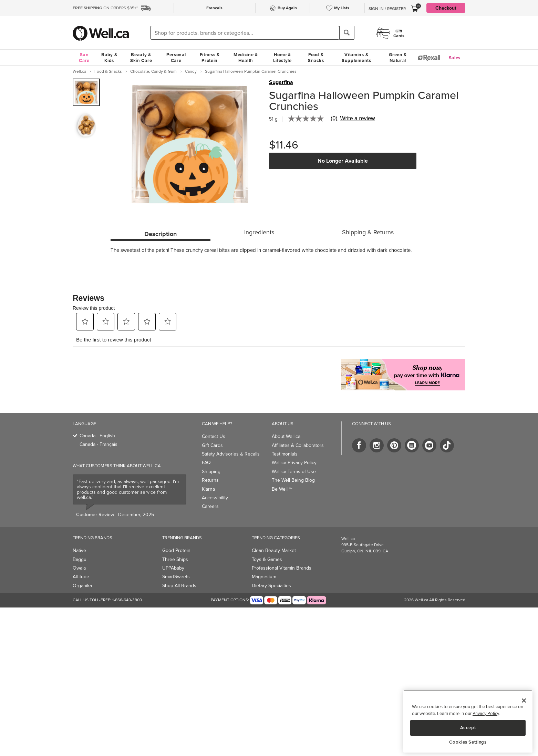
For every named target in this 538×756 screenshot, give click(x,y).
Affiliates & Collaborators (298, 445)
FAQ (206, 463)
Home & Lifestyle (282, 58)
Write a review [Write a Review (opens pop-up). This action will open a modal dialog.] (358, 119)
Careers (210, 506)
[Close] (524, 701)
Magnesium (264, 577)
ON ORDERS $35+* (105, 8)
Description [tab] (161, 234)
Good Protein (176, 550)
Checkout (446, 8)
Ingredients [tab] (259, 232)
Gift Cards (212, 445)
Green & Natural (398, 58)
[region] (468, 721)
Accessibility (215, 498)
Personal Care (176, 58)
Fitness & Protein (210, 58)
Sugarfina (281, 82)
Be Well (282, 489)
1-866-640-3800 (127, 600)
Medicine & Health (246, 58)
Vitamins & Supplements (356, 58)
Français (214, 8)
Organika (82, 586)
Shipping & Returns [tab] (368, 232)
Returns (210, 480)
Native (79, 550)
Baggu (80, 559)
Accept (468, 728)
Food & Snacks (316, 58)
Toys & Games (267, 559)
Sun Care (84, 58)
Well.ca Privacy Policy (294, 463)
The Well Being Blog (293, 480)
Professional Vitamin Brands (282, 568)
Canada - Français (99, 444)
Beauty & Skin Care (141, 58)
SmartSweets (176, 577)
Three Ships (175, 559)
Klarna (208, 489)
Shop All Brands (179, 586)
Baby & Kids (109, 58)
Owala (79, 568)
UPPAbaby (173, 568)
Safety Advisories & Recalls (231, 454)
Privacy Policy (486, 713)
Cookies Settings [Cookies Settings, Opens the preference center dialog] (468, 742)
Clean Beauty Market (274, 550)
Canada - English (97, 436)
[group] (86, 92)
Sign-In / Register (387, 9)
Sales (455, 58)
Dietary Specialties (271, 586)
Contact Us (214, 436)
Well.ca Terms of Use (294, 472)
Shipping (211, 472)
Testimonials (285, 454)
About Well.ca (286, 436)
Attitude (81, 577)
